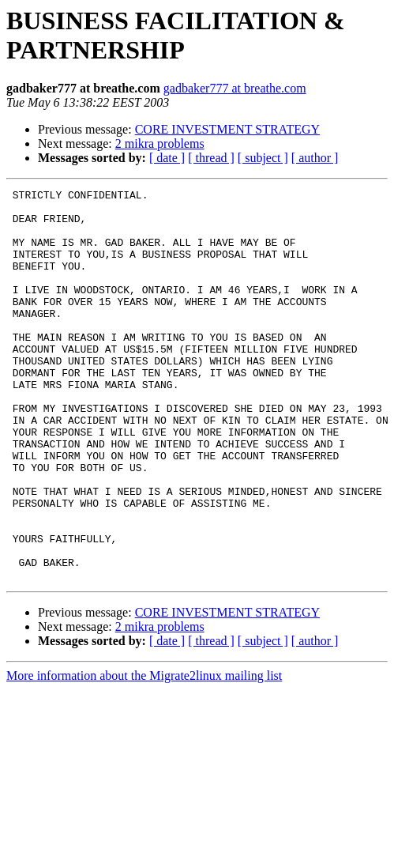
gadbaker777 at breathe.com (235, 88)
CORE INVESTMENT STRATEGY (227, 129)
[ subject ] (263, 158)
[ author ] (315, 158)
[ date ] (167, 158)
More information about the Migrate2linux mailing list (144, 754)
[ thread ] (211, 158)
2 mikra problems (160, 143)
